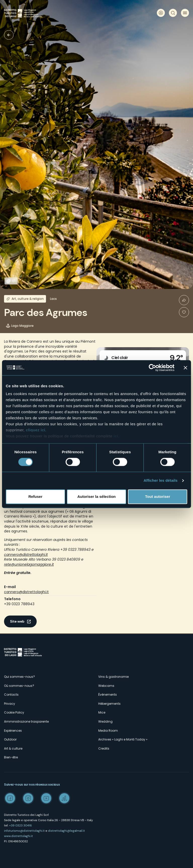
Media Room (108, 731)
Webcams (106, 686)
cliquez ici (36, 430)
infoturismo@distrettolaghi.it (24, 831)
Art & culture (13, 748)
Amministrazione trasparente (26, 721)
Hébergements (109, 704)
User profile (161, 13)
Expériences (13, 731)
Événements (108, 695)
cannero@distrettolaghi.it (26, 592)
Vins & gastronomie (113, 677)
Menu (185, 13)
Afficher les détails (160, 481)
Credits (104, 748)
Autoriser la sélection (97, 496)
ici (116, 436)
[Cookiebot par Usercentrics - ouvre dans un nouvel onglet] (152, 368)
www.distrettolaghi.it (18, 836)
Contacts (11, 695)
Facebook (10, 798)
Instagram (28, 798)
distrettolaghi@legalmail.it (66, 831)
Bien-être (11, 757)
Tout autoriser (158, 496)
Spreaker (64, 798)
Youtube (46, 798)
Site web (17, 621)
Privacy (10, 704)
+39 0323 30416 (20, 825)
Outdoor (10, 739)
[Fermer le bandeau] (185, 368)
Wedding (105, 721)
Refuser (35, 496)
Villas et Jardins (9, 35)
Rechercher (173, 13)
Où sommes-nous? (19, 686)
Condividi (184, 300)
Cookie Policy (14, 712)
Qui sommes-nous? (19, 677)
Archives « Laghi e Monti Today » (123, 739)
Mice (102, 712)
